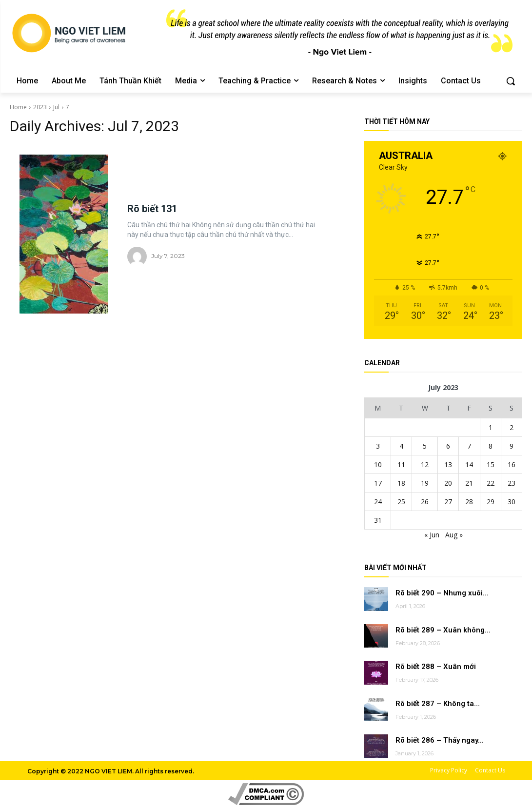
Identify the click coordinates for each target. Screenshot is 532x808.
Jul (56, 107)
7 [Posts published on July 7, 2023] (469, 446)
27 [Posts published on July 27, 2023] (448, 502)
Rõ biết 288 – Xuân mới (436, 667)
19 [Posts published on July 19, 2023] (425, 483)
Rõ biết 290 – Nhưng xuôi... (442, 593)
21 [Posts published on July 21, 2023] (469, 483)
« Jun (432, 535)
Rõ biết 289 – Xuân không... (443, 630)
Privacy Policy (449, 770)
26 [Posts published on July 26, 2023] (425, 502)
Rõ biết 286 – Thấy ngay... (440, 740)
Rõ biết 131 (152, 209)
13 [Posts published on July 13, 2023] (448, 464)
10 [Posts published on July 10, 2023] (378, 464)
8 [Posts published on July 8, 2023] (491, 446)
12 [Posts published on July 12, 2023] (425, 464)
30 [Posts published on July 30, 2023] (512, 502)
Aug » (454, 535)
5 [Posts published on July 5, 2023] (425, 446)
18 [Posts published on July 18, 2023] (401, 483)
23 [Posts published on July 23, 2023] (512, 483)
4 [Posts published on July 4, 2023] (401, 446)
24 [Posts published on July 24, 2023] (378, 502)
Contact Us (490, 770)
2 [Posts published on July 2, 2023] (512, 427)
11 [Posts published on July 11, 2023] (401, 464)
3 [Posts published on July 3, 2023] (378, 446)
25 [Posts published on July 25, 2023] (401, 502)
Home (18, 107)
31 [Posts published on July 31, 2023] (378, 520)
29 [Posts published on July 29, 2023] (491, 502)
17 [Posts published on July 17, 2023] (378, 483)
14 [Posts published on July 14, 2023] (469, 464)
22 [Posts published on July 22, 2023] (491, 483)
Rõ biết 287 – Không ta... (438, 704)
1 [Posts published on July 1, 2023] (491, 427)
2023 (40, 107)
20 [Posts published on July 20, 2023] (448, 483)
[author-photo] (138, 256)
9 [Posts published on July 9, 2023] (512, 446)
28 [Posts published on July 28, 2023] (469, 502)
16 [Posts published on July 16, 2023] (512, 464)
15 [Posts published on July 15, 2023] (491, 464)
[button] (511, 81)
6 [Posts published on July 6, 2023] (448, 446)
